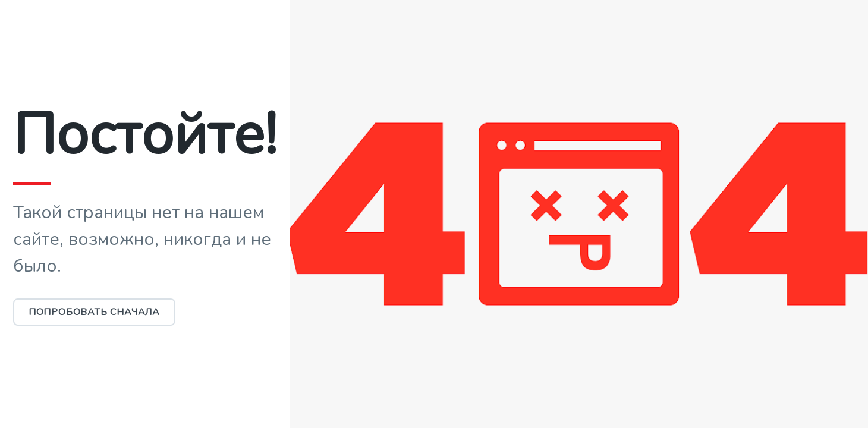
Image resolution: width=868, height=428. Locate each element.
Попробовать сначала (94, 312)
